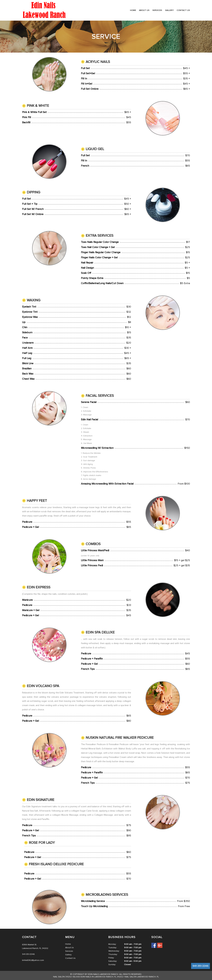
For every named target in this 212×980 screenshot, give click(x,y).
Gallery (169, 10)
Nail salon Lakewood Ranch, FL (142, 977)
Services (157, 10)
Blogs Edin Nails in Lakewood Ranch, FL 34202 (98, 977)
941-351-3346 (201, 966)
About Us (144, 10)
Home (133, 10)
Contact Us (183, 10)
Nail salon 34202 (62, 977)
